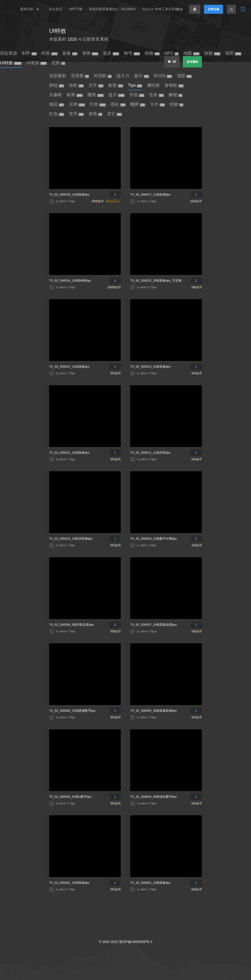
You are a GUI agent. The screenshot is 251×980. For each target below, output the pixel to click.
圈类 (96, 95)
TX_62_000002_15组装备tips (69, 883)
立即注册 (214, 9)
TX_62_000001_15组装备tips (150, 883)
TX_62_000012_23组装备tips (69, 453)
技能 (212, 53)
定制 (58, 63)
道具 (111, 53)
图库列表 (28, 9)
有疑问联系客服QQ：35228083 (112, 9)
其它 (114, 114)
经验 (177, 104)
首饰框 (174, 85)
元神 (77, 104)
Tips (135, 85)
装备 (70, 53)
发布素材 (192, 62)
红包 (57, 114)
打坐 (98, 104)
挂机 (76, 85)
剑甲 (29, 53)
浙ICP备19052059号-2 (135, 942)
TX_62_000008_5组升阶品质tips (72, 625)
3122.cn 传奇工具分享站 (160, 9)
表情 (95, 114)
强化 (118, 104)
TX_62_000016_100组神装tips (70, 281)
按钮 (57, 85)
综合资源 (9, 53)
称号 (132, 53)
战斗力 (123, 76)
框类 (75, 95)
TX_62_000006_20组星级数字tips (72, 711)
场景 (233, 53)
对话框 (103, 76)
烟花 (57, 104)
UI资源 (37, 63)
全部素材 (58, 76)
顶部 (184, 76)
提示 (116, 95)
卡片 (157, 104)
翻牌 (138, 104)
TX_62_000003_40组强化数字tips (153, 797)
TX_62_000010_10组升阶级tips (71, 539)
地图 (191, 53)
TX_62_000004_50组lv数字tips (70, 797)
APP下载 (76, 9)
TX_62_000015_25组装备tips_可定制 (156, 281)
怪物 (152, 53)
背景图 (80, 76)
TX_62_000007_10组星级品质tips (153, 625)
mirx (63, 201)
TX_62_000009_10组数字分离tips (153, 539)
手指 (137, 95)
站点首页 (56, 9)
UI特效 (58, 31)
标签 (116, 85)
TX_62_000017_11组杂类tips (150, 195)
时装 (50, 53)
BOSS (163, 76)
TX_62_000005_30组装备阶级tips (153, 711)
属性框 (153, 85)
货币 (76, 114)
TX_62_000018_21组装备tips (69, 195)
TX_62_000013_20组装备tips (150, 367)
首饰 (90, 53)
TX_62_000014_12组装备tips (69, 367)
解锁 (176, 95)
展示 (142, 76)
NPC (172, 53)
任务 (156, 95)
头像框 (56, 95)
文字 (96, 85)
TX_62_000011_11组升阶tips (150, 453)
